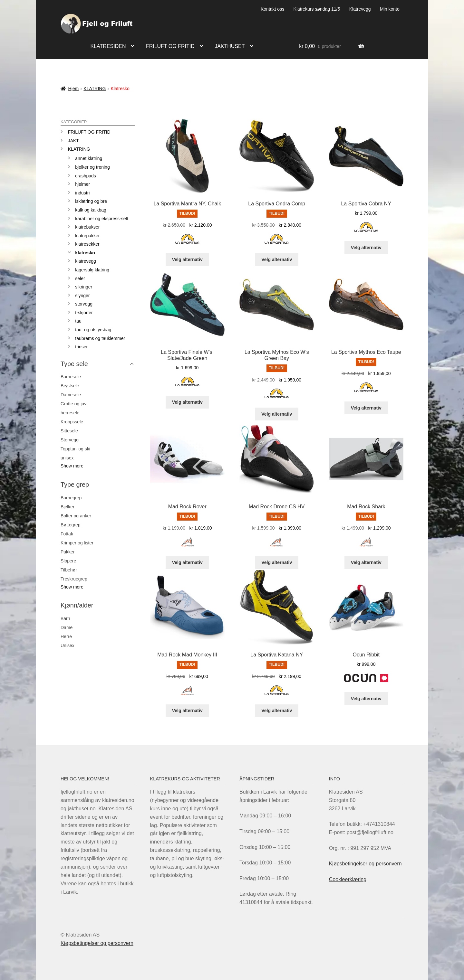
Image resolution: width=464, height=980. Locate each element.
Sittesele (69, 431)
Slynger (82, 296)
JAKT (73, 141)
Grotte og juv (73, 404)
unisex (67, 458)
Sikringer (84, 287)
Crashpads (86, 176)
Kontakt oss (272, 9)
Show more (72, 466)
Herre (66, 636)
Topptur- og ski (75, 449)
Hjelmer (82, 184)
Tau (78, 321)
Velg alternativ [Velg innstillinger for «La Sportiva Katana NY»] (277, 711)
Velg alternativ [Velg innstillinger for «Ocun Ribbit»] (366, 699)
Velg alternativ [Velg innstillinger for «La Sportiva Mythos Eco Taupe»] (366, 408)
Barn (65, 618)
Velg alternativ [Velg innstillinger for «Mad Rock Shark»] (366, 562)
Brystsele (70, 386)
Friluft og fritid (170, 46)
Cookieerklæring (348, 879)
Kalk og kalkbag (91, 210)
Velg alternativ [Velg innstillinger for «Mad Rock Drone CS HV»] (277, 562)
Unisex (68, 645)
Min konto (390, 9)
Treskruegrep (74, 579)
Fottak (67, 534)
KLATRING (95, 89)
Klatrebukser (87, 227)
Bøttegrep (70, 525)
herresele (70, 413)
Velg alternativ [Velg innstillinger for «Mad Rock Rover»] (187, 562)
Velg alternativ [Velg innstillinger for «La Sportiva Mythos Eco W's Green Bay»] (277, 414)
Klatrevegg (360, 9)
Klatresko (85, 253)
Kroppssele (72, 422)
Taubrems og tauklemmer (100, 338)
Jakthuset (230, 46)
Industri (82, 193)
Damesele (71, 395)
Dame (67, 627)
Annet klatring (89, 158)
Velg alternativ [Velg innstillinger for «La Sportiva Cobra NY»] (366, 248)
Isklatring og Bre (91, 201)
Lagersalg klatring (92, 270)
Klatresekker (87, 244)
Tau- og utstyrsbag (93, 330)
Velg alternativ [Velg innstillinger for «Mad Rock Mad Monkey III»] (187, 711)
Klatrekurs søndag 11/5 (317, 9)
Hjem (74, 89)
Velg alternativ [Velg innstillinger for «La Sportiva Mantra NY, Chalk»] (187, 259)
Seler (80, 278)
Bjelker (68, 507)
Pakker (68, 552)
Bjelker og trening (92, 167)
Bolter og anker (76, 516)
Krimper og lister (77, 543)
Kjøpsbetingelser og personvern (365, 864)
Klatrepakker (87, 236)
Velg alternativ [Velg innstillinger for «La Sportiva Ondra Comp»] (277, 259)
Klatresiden (108, 46)
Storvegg (84, 304)
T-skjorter (84, 313)
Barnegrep (71, 498)
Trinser (81, 347)
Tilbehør (69, 570)
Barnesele (71, 377)
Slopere (68, 561)
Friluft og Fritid (89, 132)
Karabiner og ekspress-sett (102, 219)
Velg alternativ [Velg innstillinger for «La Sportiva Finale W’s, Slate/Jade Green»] (187, 402)
